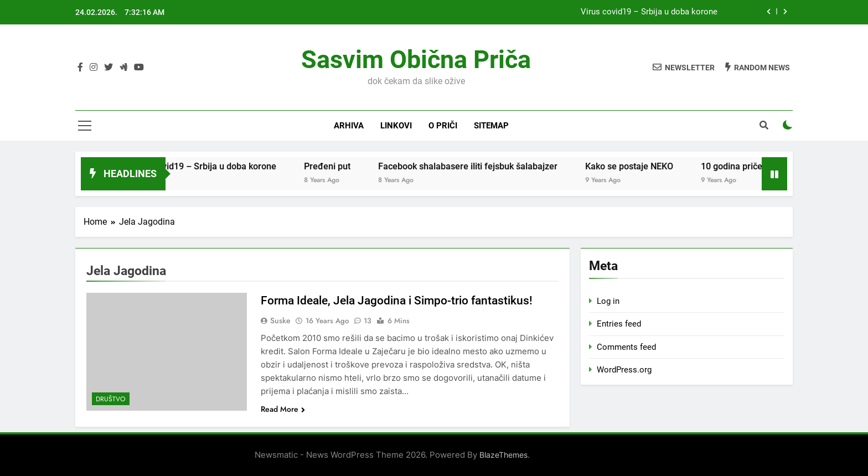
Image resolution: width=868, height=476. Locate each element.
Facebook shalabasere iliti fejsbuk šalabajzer (513, 166)
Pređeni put (373, 166)
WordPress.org (624, 370)
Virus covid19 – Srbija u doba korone (649, 12)
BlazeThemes (503, 455)
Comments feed (626, 347)
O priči (443, 126)
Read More (283, 409)
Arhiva (349, 126)
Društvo (111, 399)
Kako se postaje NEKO (675, 166)
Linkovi (396, 126)
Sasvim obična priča (416, 59)
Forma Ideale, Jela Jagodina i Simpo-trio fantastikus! (404, 300)
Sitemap (491, 126)
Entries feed (619, 324)
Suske (280, 320)
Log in (608, 301)
